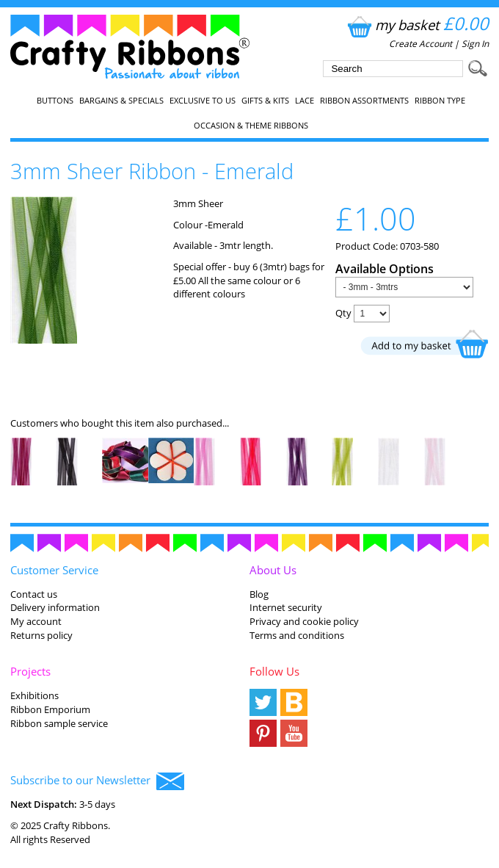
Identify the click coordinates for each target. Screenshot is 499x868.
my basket (416, 25)
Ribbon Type (440, 101)
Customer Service (54, 570)
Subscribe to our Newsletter (97, 781)
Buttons (55, 101)
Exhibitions (34, 695)
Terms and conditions (297, 635)
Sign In (475, 44)
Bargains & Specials (121, 101)
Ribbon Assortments (364, 101)
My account (36, 621)
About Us (273, 570)
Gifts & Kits (265, 101)
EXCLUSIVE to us (203, 101)
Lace (305, 101)
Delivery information (55, 607)
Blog (259, 594)
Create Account (420, 44)
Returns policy (41, 635)
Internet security (286, 607)
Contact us (34, 594)
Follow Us (274, 671)
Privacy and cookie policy (304, 621)
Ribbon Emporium (50, 709)
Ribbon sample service (59, 723)
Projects (30, 671)
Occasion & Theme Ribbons (251, 126)
